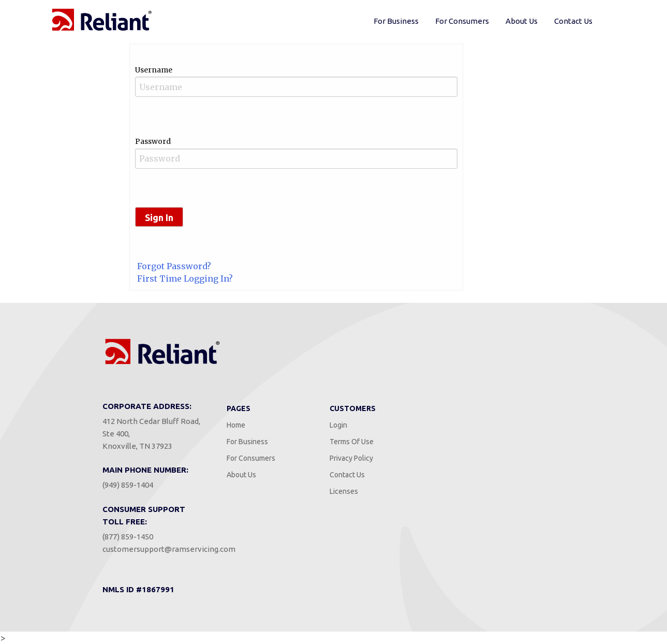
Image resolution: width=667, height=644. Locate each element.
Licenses (344, 491)
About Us (522, 21)
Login (338, 425)
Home (236, 425)
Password (153, 141)
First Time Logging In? (185, 279)
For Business (396, 21)
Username (154, 70)
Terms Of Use (352, 442)
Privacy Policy (351, 458)
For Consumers (462, 21)
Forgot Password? (174, 266)
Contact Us (573, 21)
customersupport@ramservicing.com (169, 549)
